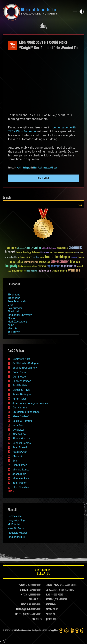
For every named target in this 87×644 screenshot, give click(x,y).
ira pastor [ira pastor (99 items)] (44, 262)
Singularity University (20, 315)
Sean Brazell (20, 447)
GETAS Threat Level (43, 573)
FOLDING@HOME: (23, 610)
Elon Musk (38, 168)
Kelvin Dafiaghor (24, 168)
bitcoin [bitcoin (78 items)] (36, 253)
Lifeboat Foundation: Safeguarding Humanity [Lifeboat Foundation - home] (35, 12)
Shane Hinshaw (22, 438)
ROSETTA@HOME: (23, 615)
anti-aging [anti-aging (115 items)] (34, 248)
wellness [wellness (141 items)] (74, 271)
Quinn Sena (19, 372)
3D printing (14, 295)
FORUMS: (35, 620)
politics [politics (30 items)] (34, 267)
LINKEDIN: (24, 590)
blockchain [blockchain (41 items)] (45, 253)
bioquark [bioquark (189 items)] (75, 248)
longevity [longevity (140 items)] (11, 266)
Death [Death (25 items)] (82, 253)
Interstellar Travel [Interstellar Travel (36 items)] (31, 262)
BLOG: (48, 595)
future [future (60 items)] (29, 257)
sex (55, 168)
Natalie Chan (20, 452)
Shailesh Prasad (22, 381)
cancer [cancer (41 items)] (61, 253)
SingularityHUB (16, 537)
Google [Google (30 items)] (42, 258)
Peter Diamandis (17, 301)
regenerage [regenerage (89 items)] (53, 266)
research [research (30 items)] (80, 267)
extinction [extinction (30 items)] (21, 258)
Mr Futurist (14, 524)
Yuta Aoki (18, 425)
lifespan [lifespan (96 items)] (75, 262)
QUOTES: (49, 620)
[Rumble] (82, 631)
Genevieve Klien (22, 359)
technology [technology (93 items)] (44, 271)
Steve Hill (18, 456)
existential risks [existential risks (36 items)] (11, 258)
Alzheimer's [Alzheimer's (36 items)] (22, 248)
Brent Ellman (20, 465)
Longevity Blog (16, 520)
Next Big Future (16, 528)
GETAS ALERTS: (52, 590)
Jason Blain (19, 474)
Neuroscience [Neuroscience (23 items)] (27, 267)
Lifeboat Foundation (23, 631)
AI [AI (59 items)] (16, 248)
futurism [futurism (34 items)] (36, 258)
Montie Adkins (21, 478)
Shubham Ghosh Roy (25, 368)
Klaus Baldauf (21, 416)
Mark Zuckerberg (17, 322)
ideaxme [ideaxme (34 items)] (81, 258)
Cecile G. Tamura (22, 421)
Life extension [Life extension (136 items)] (60, 262)
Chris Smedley (21, 487)
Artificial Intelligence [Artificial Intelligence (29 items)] (49, 248)
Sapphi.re (54, 631)
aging (11, 325)
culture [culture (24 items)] (77, 253)
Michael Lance (21, 470)
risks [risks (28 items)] (10, 271)
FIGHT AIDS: (26, 605)
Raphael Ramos (22, 443)
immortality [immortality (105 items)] (16, 262)
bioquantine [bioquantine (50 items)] (62, 248)
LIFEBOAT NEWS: (53, 585)
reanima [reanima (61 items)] (42, 266)
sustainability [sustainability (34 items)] (32, 271)
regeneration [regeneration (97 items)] (69, 266)
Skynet (12, 318)
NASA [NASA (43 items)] (21, 266)
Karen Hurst (19, 399)
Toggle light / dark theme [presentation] (82, 12)
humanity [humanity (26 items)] (74, 258)
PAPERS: (49, 615)
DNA (10, 305)
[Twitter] (66, 631)
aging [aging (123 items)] (10, 248)
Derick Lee (18, 430)
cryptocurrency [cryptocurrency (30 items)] (70, 253)
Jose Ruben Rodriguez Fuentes (30, 403)
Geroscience (15, 516)
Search (80, 204)
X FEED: (24, 595)
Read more (43, 178)
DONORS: (33, 600)
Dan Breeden (20, 377)
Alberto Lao (19, 434)
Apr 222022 (13, 45)
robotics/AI (48, 168)
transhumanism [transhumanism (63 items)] (60, 271)
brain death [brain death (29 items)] (54, 253)
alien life (12, 328)
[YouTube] (77, 631)
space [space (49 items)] (23, 271)
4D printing (14, 298)
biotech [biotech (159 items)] (10, 252)
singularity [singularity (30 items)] (16, 271)
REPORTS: (50, 605)
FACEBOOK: (22, 585)
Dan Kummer (20, 408)
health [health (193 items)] (50, 257)
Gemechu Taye (21, 390)
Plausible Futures (18, 533)
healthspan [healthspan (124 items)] (63, 257)
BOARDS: (49, 600)
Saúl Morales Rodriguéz (26, 363)
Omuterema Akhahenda (26, 412)
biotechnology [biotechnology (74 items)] (24, 253)
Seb (15, 461)
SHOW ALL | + (13, 491)
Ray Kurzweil (15, 308)
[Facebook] (61, 631)
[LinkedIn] (72, 631)
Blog (43, 26)
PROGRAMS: (51, 610)
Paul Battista (20, 385)
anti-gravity (14, 332)
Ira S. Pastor (19, 483)
